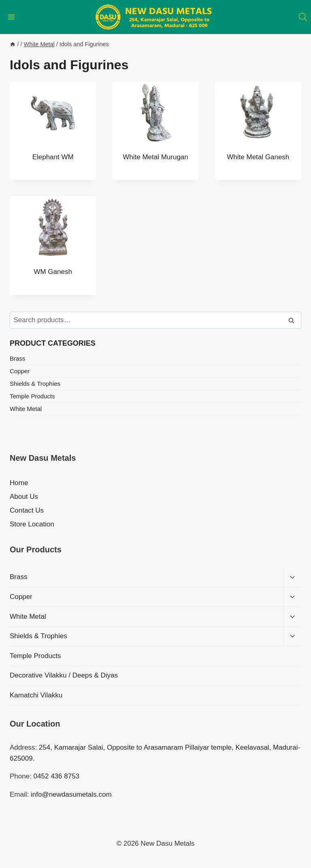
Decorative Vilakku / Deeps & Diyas (64, 675)
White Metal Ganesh (258, 157)
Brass (17, 358)
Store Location (32, 524)
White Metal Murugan (155, 157)
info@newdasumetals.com (71, 794)
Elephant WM (53, 157)
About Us (24, 497)
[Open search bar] (303, 17)
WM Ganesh (53, 272)
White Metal (26, 409)
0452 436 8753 (56, 776)
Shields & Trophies (35, 384)
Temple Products (32, 396)
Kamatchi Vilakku (36, 695)
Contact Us (27, 510)
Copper (20, 371)
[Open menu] (12, 17)
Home (19, 483)
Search (294, 321)
